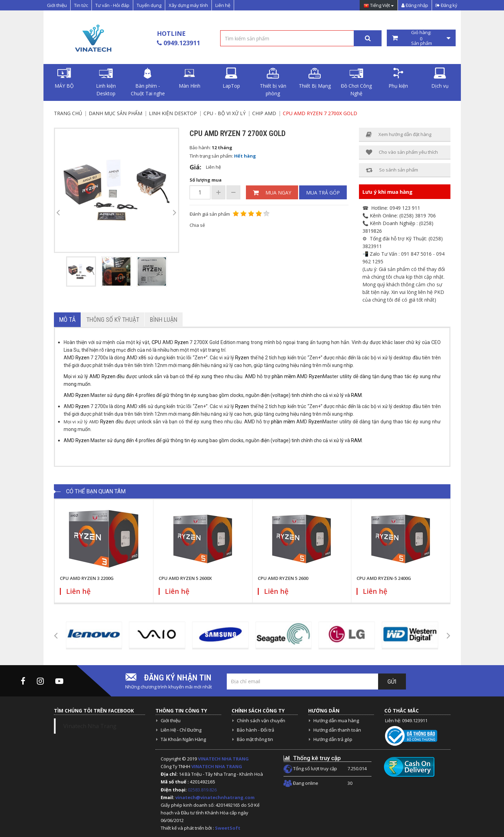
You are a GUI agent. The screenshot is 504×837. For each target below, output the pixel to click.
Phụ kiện (398, 78)
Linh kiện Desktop (106, 82)
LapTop (231, 78)
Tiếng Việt (379, 6)
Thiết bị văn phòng (273, 82)
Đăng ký (446, 5)
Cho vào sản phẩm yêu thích (402, 152)
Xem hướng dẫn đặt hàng (399, 134)
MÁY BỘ (64, 78)
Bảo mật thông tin (255, 739)
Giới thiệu (57, 5)
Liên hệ (223, 5)
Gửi (392, 682)
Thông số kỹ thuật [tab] (113, 320)
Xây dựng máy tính (188, 5)
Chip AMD (264, 113)
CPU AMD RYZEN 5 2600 (283, 578)
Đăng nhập (415, 5)
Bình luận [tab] (164, 320)
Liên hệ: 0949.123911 (406, 720)
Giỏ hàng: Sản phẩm (421, 38)
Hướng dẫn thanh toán (337, 730)
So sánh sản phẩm (392, 170)
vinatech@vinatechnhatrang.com (215, 797)
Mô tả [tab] (67, 320)
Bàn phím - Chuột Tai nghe (148, 82)
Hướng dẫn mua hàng (336, 720)
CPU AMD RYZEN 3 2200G (87, 578)
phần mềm (284, 376)
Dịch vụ (440, 78)
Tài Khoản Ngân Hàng (183, 739)
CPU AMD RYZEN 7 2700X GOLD (320, 113)
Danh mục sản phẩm (115, 113)
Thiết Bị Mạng (315, 78)
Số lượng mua (206, 180)
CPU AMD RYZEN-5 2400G (384, 578)
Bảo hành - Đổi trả (255, 730)
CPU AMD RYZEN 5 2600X (185, 578)
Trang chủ (68, 113)
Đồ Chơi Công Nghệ (356, 82)
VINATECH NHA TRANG (223, 759)
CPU (156, 342)
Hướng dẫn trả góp (333, 739)
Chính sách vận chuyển (261, 720)
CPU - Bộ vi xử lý (225, 113)
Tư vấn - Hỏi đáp (112, 5)
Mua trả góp (323, 193)
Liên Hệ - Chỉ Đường (181, 730)
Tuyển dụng (149, 5)
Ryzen (182, 342)
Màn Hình (190, 78)
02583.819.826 (203, 790)
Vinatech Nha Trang (90, 726)
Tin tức (81, 5)
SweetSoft (228, 828)
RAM (356, 395)
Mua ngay (272, 193)
